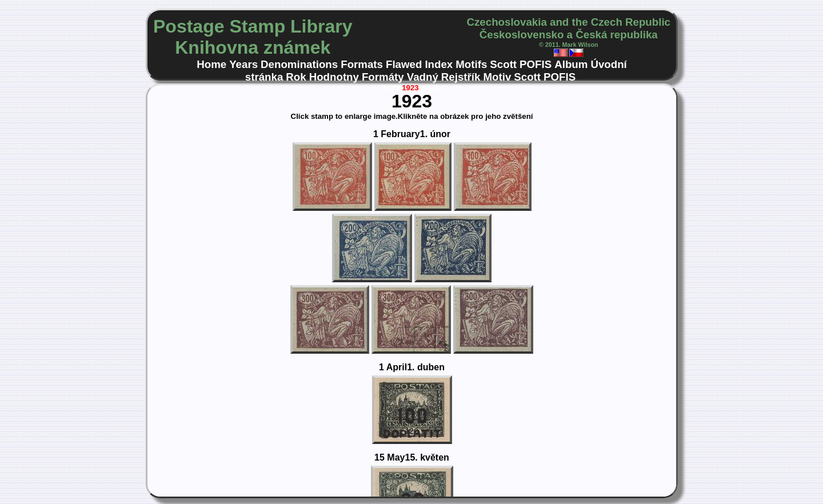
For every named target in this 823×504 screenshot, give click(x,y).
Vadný (423, 77)
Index (439, 64)
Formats (362, 64)
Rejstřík (461, 77)
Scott (503, 64)
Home (211, 64)
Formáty (383, 77)
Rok (296, 77)
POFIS (536, 64)
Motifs (471, 64)
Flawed (404, 64)
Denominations (299, 64)
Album (571, 64)
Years (243, 64)
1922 (391, 88)
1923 (410, 88)
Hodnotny (334, 77)
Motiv (497, 77)
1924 (430, 88)
